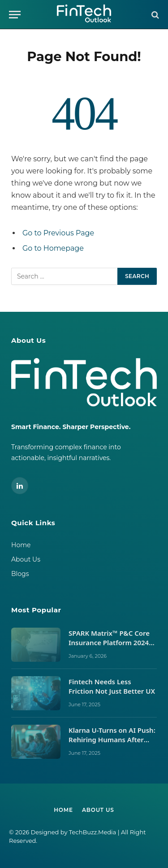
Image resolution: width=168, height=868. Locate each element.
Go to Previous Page (58, 233)
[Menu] (15, 15)
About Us (26, 559)
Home (21, 545)
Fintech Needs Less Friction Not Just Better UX (113, 686)
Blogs (20, 574)
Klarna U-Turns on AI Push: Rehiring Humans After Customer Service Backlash (112, 744)
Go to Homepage (53, 248)
